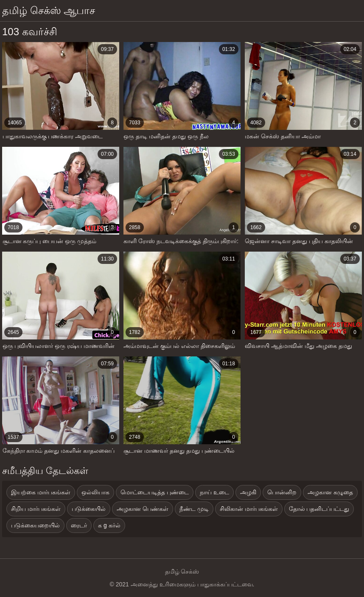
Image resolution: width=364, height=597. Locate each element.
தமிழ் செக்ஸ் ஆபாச (49, 10)
